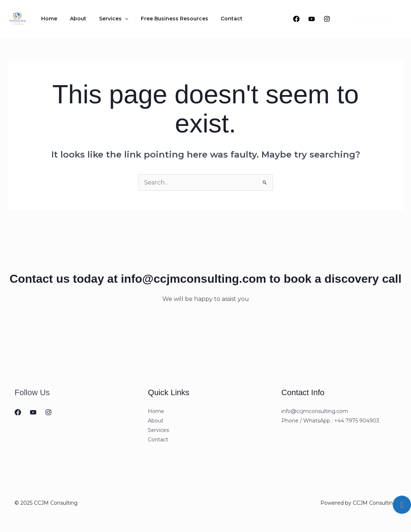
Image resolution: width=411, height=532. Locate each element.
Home (47, 19)
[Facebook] (296, 19)
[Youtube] (312, 19)
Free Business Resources (161, 19)
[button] (371, 19)
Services (104, 19)
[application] (115, 19)
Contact (214, 19)
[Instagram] (327, 19)
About (72, 19)
